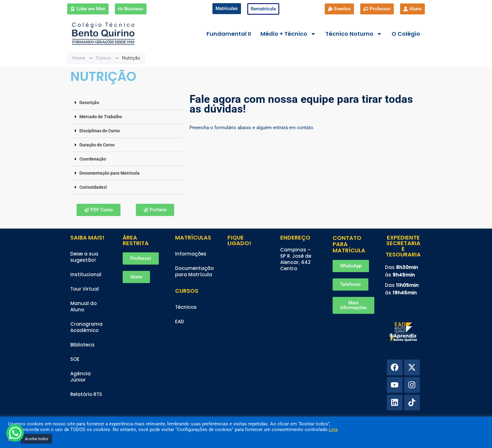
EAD (180, 322)
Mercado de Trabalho (101, 117)
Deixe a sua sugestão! (84, 257)
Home (79, 58)
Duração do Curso (97, 145)
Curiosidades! (93, 187)
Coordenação (93, 159)
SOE (75, 359)
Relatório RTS (86, 394)
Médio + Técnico (288, 34)
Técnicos (186, 307)
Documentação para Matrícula (110, 173)
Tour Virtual (85, 289)
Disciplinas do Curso (100, 131)
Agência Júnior (80, 377)
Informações (191, 254)
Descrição (89, 103)
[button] (127, 103)
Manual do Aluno (83, 306)
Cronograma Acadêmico (86, 327)
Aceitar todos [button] (37, 439)
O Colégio (406, 34)
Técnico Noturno (354, 34)
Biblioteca (82, 345)
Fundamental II (229, 34)
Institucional (86, 274)
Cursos (104, 58)
